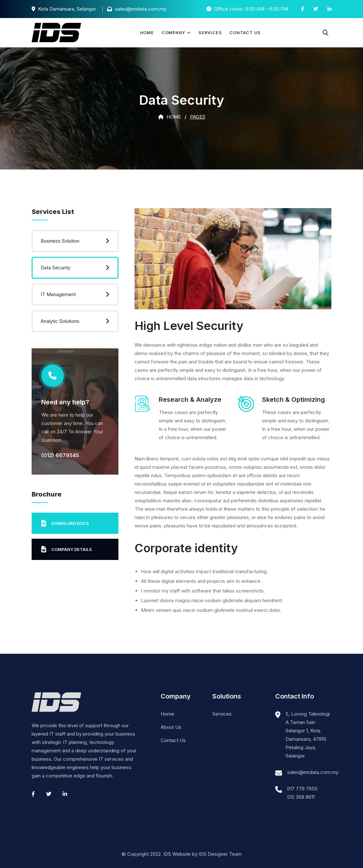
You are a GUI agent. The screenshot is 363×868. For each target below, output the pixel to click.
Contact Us (245, 33)
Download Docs (65, 523)
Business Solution (60, 241)
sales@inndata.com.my (313, 772)
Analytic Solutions (60, 321)
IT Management (58, 294)
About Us (171, 727)
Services (210, 33)
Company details (67, 549)
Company (173, 33)
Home (147, 33)
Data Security (55, 268)
